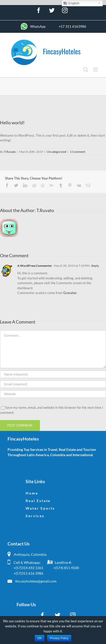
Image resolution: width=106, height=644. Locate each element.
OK (40, 638)
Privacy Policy (59, 638)
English (71, 3)
